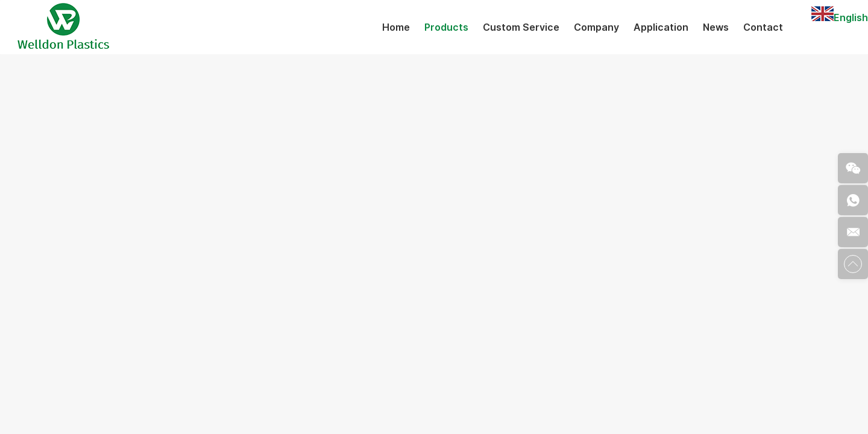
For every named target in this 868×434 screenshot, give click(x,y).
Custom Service (521, 27)
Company (596, 27)
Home (396, 27)
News (716, 27)
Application (661, 27)
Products (446, 27)
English (840, 17)
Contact (763, 27)
